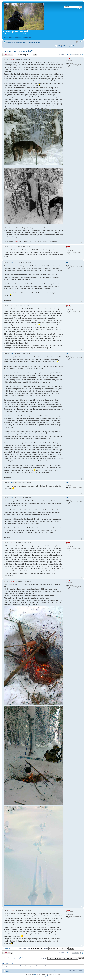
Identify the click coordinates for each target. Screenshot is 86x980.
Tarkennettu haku (77, 9)
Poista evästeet (53, 971)
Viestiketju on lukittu (8, 55)
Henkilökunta (43, 971)
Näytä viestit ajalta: (31, 948)
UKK (59, 46)
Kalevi (12, 59)
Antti (12, 263)
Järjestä (51, 948)
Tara (12, 483)
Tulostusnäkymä (77, 42)
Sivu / (68, 55)
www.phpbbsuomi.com (49, 976)
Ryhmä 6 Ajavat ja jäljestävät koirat (29, 42)
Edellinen (7, 948)
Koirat (14, 42)
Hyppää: (44, 958)
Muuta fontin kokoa (80, 42)
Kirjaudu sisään (78, 46)
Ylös (82, 243)
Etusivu (8, 42)
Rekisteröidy (66, 46)
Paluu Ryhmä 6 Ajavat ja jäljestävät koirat (17, 958)
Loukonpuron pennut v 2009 (18, 51)
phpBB (35, 974)
